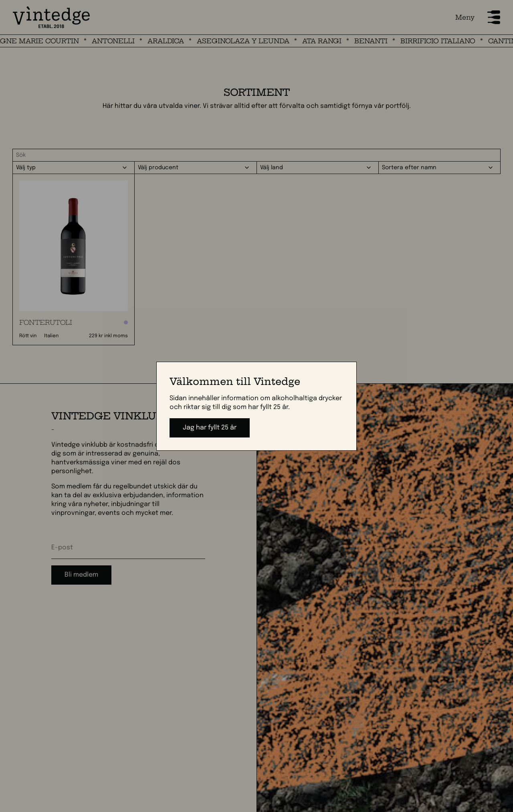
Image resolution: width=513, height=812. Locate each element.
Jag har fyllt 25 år (210, 428)
